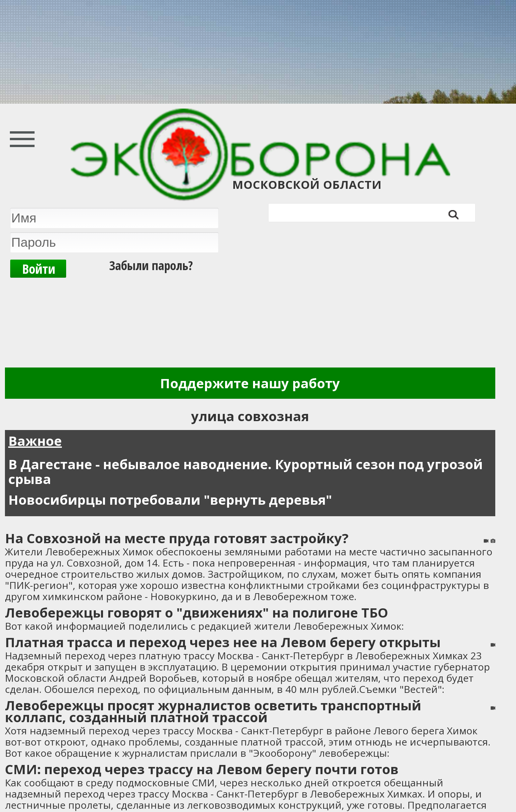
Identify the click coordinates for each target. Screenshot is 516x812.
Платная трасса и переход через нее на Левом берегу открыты (223, 642)
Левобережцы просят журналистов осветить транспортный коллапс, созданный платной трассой (213, 711)
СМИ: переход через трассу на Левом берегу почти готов (202, 769)
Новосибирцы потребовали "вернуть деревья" (170, 500)
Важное (35, 441)
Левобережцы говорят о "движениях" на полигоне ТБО (196, 612)
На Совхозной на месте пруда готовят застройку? (177, 538)
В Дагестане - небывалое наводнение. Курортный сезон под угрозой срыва (245, 471)
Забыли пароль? (151, 264)
